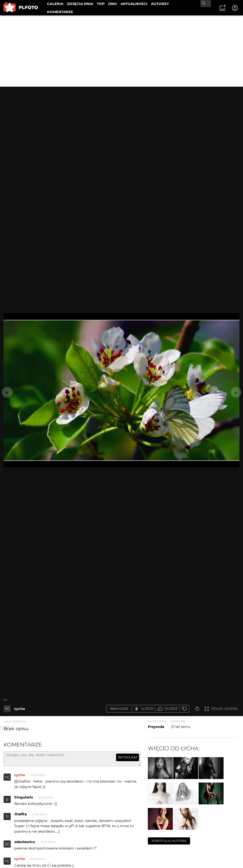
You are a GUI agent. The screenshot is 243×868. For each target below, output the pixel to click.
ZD (7, 846)
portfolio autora (169, 841)
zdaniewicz (25, 844)
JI (7, 819)
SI (7, 802)
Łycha (20, 709)
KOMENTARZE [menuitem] (60, 12)
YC (7, 709)
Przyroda (156, 727)
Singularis (24, 799)
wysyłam (127, 757)
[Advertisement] (121, 51)
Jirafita (21, 816)
